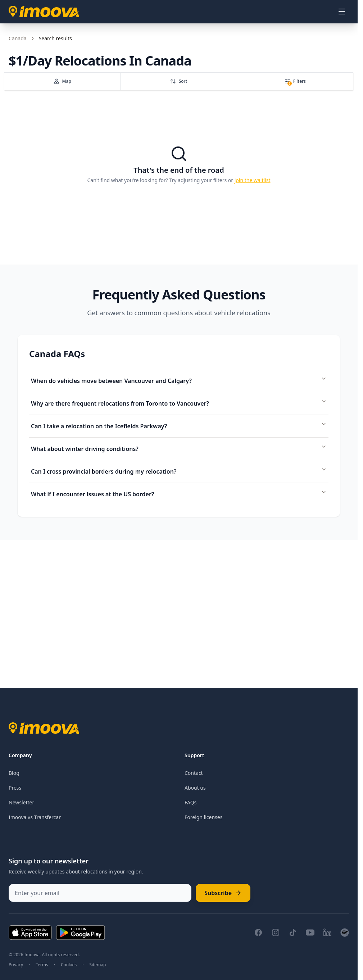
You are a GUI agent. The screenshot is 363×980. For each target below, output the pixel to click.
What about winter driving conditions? (179, 448)
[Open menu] (342, 12)
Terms (42, 965)
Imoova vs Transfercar (35, 817)
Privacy (16, 965)
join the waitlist (253, 180)
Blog (14, 773)
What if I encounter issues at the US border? (179, 494)
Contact (194, 773)
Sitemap (97, 965)
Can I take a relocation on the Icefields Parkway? (179, 426)
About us (195, 788)
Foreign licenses (203, 817)
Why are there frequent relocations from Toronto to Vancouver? (179, 403)
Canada (18, 38)
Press (15, 788)
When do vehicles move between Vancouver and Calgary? (179, 380)
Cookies (69, 965)
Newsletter (21, 802)
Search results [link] (55, 38)
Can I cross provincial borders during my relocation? (179, 471)
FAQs (190, 802)
